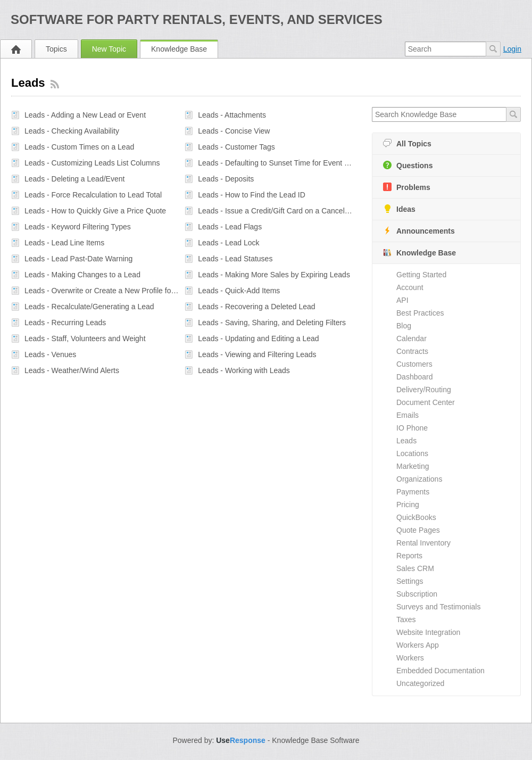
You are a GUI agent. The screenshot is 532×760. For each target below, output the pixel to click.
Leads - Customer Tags (236, 147)
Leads (406, 441)
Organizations (419, 479)
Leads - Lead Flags (230, 227)
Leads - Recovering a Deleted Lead (256, 307)
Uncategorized (420, 683)
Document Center (426, 402)
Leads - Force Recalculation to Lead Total (93, 195)
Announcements (419, 231)
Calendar (412, 338)
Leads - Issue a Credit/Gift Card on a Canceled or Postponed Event (275, 211)
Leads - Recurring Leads (65, 323)
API (402, 300)
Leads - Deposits (226, 179)
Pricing (408, 505)
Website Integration (428, 632)
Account (410, 287)
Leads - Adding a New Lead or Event (85, 115)
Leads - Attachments (232, 115)
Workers (410, 658)
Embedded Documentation (440, 671)
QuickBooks (416, 517)
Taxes (406, 619)
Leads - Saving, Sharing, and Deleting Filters (272, 323)
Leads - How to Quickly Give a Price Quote (95, 211)
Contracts (412, 351)
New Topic (109, 49)
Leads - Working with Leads (244, 370)
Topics (56, 49)
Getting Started (421, 275)
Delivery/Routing (424, 390)
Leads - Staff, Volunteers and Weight (85, 338)
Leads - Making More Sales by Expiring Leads (274, 275)
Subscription (417, 594)
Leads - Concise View (234, 131)
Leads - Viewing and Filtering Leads (257, 354)
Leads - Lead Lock (228, 243)
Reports (409, 556)
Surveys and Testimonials (438, 607)
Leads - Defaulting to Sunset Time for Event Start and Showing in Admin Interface (275, 163)
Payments (413, 492)
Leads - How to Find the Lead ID (252, 195)
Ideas (399, 209)
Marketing (413, 466)
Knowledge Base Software (315, 740)
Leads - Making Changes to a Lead (82, 275)
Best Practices (420, 313)
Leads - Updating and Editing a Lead (258, 338)
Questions (408, 165)
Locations (412, 453)
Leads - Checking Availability (72, 131)
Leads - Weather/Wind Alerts (72, 370)
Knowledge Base (179, 49)
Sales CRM (415, 568)
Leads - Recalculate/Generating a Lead (89, 307)
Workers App (418, 645)
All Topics (407, 143)
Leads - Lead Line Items (64, 243)
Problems (407, 187)
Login (512, 49)
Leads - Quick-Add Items (239, 291)
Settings (410, 581)
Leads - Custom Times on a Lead (79, 147)
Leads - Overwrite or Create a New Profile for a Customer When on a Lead (102, 291)
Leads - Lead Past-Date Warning (78, 259)
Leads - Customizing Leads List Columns (92, 163)
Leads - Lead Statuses (235, 259)
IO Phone (412, 428)
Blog (404, 326)
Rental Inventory (423, 543)
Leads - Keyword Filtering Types (78, 227)
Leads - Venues (50, 354)
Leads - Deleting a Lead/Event (74, 179)
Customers (414, 364)
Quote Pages (418, 530)
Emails (408, 415)
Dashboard (415, 377)
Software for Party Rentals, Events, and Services (197, 19)
